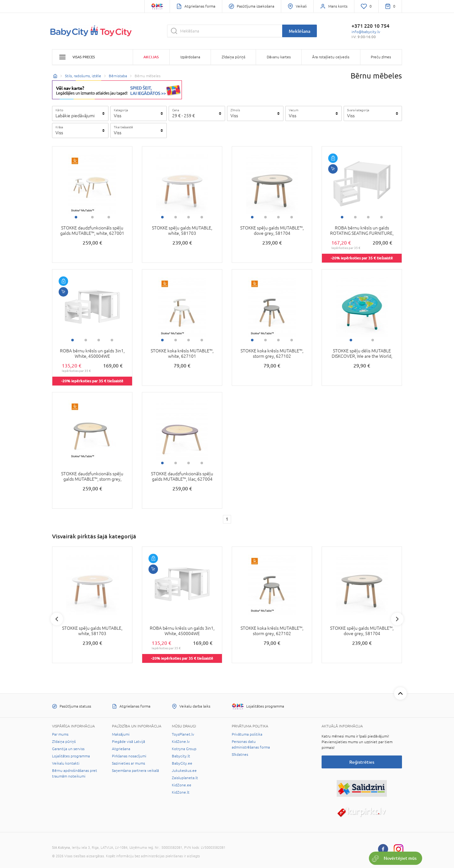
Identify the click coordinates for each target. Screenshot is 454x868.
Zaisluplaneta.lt (185, 778)
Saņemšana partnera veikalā (135, 771)
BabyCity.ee (182, 763)
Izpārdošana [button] (190, 57)
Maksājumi (121, 734)
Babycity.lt (181, 756)
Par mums (60, 734)
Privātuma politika (247, 734)
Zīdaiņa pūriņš (64, 742)
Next (397, 619)
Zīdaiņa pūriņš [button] (233, 57)
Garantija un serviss (68, 749)
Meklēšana (300, 31)
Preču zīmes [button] (381, 57)
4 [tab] (202, 217)
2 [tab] (92, 217)
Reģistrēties (362, 762)
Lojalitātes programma (71, 756)
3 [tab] (109, 217)
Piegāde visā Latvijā (128, 742)
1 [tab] (76, 217)
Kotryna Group (184, 749)
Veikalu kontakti (66, 763)
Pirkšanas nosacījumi (129, 756)
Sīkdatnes (240, 755)
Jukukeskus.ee (184, 771)
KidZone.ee (182, 785)
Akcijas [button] (151, 57)
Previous (57, 619)
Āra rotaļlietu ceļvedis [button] (331, 57)
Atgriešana (121, 749)
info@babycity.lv (366, 32)
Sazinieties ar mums (128, 763)
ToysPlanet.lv (183, 734)
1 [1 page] (227, 519)
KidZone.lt (181, 792)
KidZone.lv (181, 742)
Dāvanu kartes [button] (279, 57)
